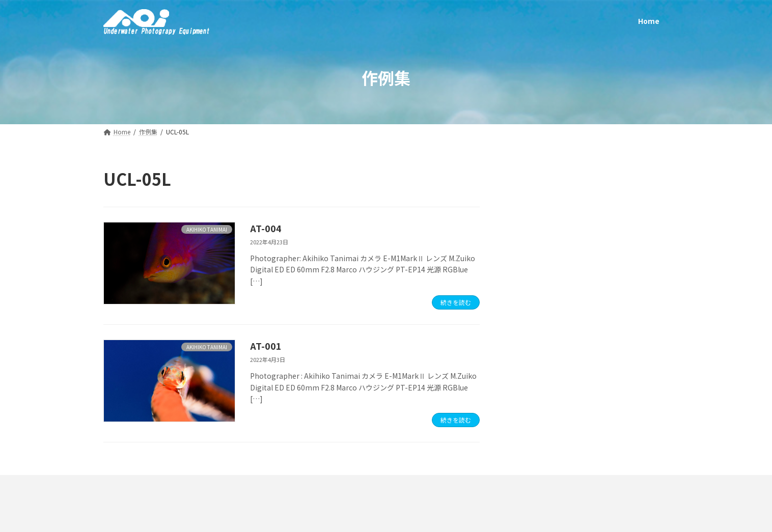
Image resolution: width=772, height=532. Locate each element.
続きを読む (456, 302)
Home (126, 485)
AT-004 (266, 228)
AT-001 (266, 346)
